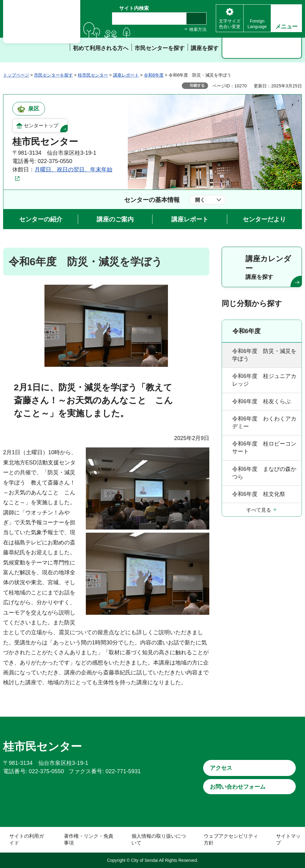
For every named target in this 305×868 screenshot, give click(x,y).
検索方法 (198, 29)
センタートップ (41, 126)
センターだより (264, 219)
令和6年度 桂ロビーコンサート (264, 448)
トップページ (16, 75)
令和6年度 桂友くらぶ (261, 401)
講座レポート (126, 75)
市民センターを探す (53, 75)
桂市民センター (93, 75)
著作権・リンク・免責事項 (89, 839)
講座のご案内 (115, 219)
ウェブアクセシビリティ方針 (231, 839)
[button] (286, 18)
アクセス (221, 768)
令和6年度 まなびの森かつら (264, 473)
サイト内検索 (134, 8)
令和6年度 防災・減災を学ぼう (264, 355)
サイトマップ (288, 839)
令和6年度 (154, 75)
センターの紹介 (41, 219)
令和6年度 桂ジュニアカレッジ (264, 380)
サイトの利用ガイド (27, 839)
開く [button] (200, 200)
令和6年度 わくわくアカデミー (264, 423)
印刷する (197, 86)
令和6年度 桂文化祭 (259, 494)
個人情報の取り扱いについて (159, 839)
